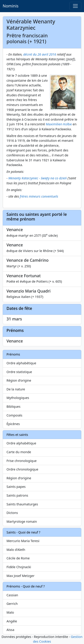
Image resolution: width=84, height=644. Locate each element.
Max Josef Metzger (20, 576)
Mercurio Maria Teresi (23, 541)
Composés (14, 415)
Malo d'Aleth (16, 550)
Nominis (11, 6)
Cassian (12, 595)
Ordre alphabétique (21, 363)
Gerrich (12, 604)
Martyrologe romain (22, 521)
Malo (10, 612)
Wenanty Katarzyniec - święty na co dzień (37, 178)
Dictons (12, 513)
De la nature (16, 389)
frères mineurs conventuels (39, 196)
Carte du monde (19, 452)
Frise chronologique (22, 461)
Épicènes (13, 424)
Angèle (12, 621)
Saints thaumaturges (22, 504)
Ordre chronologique (22, 469)
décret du (30, 54)
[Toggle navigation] (75, 6)
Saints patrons (17, 495)
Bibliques (13, 406)
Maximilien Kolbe (59, 124)
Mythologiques (18, 398)
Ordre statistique (19, 372)
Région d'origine (19, 380)
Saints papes (16, 487)
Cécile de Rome (18, 558)
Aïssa (10, 630)
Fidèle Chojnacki (19, 567)
